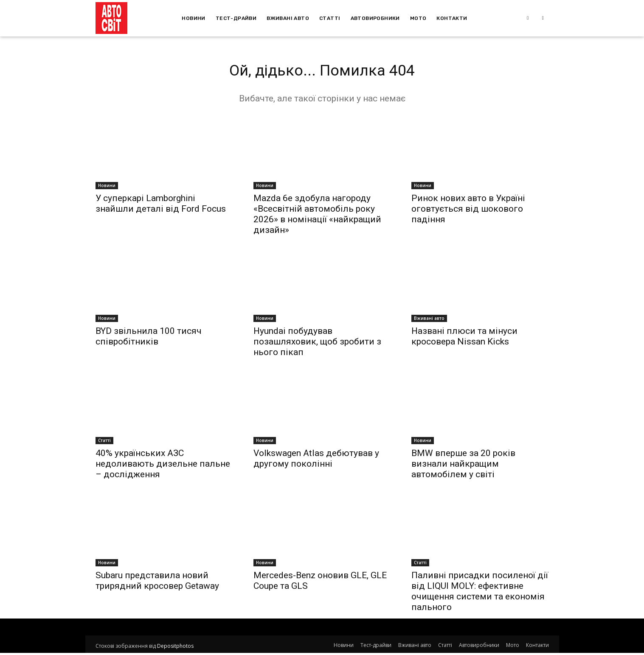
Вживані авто (429, 320)
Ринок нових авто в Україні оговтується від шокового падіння (468, 211)
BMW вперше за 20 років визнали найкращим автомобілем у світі (463, 466)
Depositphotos (175, 648)
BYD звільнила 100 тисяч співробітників (149, 338)
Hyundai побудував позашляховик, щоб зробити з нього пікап (317, 344)
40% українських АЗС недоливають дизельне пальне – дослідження (163, 466)
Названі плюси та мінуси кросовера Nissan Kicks (464, 338)
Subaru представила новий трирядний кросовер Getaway (157, 583)
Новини (107, 188)
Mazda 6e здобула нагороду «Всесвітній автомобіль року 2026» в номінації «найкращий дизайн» (317, 216)
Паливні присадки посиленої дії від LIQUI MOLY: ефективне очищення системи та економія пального (480, 593)
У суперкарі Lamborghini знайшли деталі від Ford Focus (161, 206)
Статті (104, 442)
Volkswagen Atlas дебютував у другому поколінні (316, 460)
